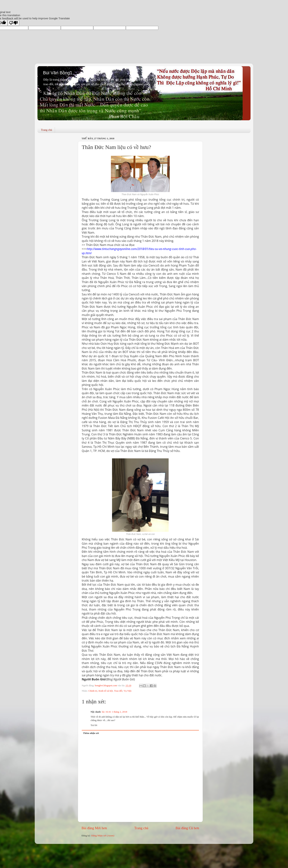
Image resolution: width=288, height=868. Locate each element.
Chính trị (93, 691)
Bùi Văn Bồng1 (58, 73)
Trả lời (94, 725)
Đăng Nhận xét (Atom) (103, 836)
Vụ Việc (128, 691)
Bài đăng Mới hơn (94, 828)
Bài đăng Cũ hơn (187, 828)
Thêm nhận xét (91, 733)
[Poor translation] (13, 23)
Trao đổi (118, 691)
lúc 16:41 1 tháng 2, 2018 (114, 712)
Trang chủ (47, 130)
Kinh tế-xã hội (106, 691)
